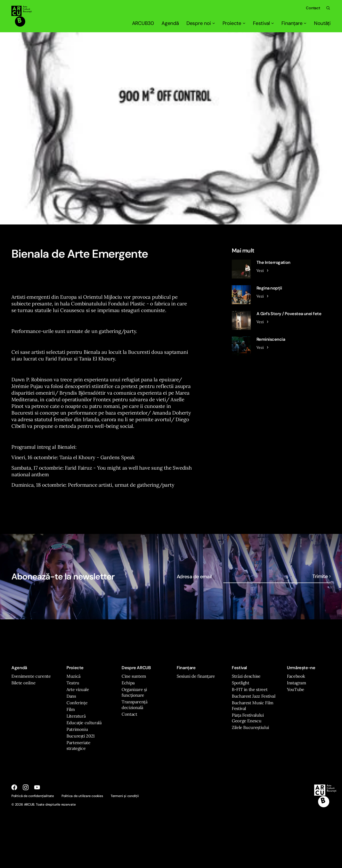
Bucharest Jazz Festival (254, 696)
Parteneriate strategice (78, 745)
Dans (71, 696)
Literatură (76, 716)
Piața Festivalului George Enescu (248, 718)
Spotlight (241, 683)
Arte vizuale (78, 689)
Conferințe (77, 703)
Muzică (74, 676)
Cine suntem (134, 676)
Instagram (297, 683)
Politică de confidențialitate (33, 796)
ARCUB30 (143, 23)
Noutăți (322, 23)
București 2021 (81, 736)
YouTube (295, 689)
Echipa (128, 683)
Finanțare (294, 23)
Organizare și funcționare (134, 692)
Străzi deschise (246, 676)
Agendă (170, 23)
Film (71, 709)
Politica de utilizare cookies (82, 796)
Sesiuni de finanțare (196, 676)
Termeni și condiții (125, 796)
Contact (313, 8)
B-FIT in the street (250, 689)
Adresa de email (194, 577)
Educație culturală (84, 723)
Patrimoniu (77, 729)
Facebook (296, 676)
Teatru (73, 683)
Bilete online (23, 683)
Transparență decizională (135, 705)
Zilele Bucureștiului (250, 727)
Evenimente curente (31, 676)
